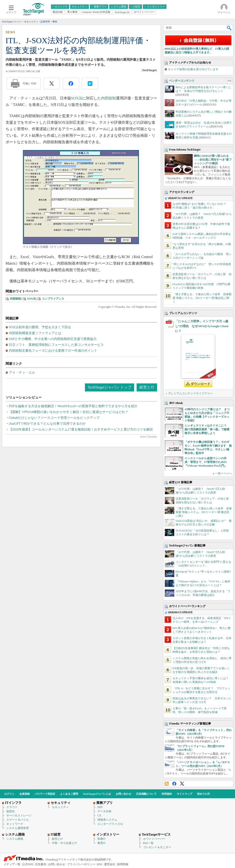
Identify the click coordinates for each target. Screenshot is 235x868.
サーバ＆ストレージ (19, 815)
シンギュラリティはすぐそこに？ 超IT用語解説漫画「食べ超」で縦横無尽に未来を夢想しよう (207, 429)
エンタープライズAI (110, 824)
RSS (167, 784)
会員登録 (25, 794)
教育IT (102, 843)
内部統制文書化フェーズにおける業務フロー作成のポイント (53, 351)
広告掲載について (146, 794)
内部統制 (108, 98)
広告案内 (41, 864)
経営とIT (147, 387)
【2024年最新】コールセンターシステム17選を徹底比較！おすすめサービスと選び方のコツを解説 (81, 429)
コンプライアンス (53, 299)
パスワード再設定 (45, 794)
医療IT (102, 839)
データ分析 (105, 811)
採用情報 (123, 864)
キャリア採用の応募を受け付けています (193, 69)
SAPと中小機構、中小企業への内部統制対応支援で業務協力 (53, 339)
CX (99, 815)
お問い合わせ (123, 794)
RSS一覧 (148, 843)
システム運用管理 (18, 828)
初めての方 (204, 794)
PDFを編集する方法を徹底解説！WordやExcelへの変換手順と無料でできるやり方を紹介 (73, 406)
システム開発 (15, 839)
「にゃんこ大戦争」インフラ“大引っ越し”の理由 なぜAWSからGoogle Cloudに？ (202, 326)
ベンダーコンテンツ (182, 81)
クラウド (12, 807)
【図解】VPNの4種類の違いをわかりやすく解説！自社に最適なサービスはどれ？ (69, 412)
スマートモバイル (18, 820)
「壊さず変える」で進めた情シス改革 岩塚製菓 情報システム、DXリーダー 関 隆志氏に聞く (202, 298)
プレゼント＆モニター (157, 847)
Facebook (174, 784)
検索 (229, 28)
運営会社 (110, 864)
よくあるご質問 (69, 794)
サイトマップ (184, 794)
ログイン (9, 794)
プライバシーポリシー (81, 864)
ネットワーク (15, 824)
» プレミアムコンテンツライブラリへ (189, 393)
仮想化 (11, 811)
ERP (100, 807)
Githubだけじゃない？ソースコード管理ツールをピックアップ (54, 418)
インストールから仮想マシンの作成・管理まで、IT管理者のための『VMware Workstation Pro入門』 (206, 462)
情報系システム (107, 820)
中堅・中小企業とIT (64, 843)
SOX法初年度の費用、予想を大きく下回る (40, 327)
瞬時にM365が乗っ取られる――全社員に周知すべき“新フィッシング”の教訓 (213, 160)
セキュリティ (60, 807)
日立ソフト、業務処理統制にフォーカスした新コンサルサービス (56, 345)
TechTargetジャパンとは (97, 794)
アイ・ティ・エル (22, 373)
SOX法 (77, 98)
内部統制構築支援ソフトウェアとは (35, 333)
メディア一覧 (12, 864)
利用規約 (167, 794)
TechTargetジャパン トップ (110, 387)
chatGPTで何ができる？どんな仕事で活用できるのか (47, 424)
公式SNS (28, 864)
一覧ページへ (224, 473)
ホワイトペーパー (154, 839)
